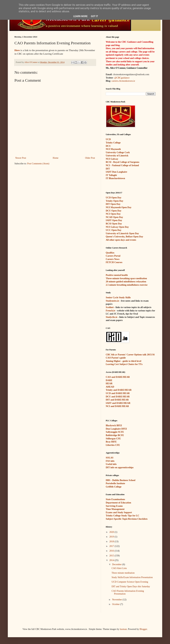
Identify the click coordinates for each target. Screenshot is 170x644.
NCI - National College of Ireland (122, 165)
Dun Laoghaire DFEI (116, 429)
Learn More (80, 16)
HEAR (109, 383)
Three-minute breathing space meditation (126, 278)
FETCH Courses (114, 262)
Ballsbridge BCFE (115, 435)
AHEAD (110, 387)
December (117, 564)
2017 (112, 546)
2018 (112, 542)
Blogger (143, 629)
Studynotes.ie (112, 301)
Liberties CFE (113, 445)
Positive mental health (117, 275)
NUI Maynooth (113, 149)
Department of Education (118, 503)
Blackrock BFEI (114, 425)
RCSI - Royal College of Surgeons (123, 162)
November (117, 600)
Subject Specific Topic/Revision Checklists (127, 519)
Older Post (90, 158)
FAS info (110, 461)
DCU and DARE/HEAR (118, 397)
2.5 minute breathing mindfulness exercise (127, 285)
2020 (112, 532)
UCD (108, 139)
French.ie (110, 311)
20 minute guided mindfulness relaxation (126, 282)
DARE (109, 380)
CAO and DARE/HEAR (118, 377)
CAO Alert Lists (119, 568)
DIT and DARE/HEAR (117, 400)
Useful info (111, 464)
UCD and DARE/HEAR (118, 393)
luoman (123, 629)
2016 (112, 551)
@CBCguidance (122, 78)
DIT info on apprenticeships (120, 467)
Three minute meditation (123, 573)
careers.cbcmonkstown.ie (123, 81)
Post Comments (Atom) (38, 164)
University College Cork (118, 152)
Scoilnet (110, 307)
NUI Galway (112, 159)
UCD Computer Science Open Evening (130, 582)
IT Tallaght (111, 175)
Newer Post (21, 158)
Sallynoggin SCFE (115, 432)
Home (56, 158)
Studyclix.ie (112, 317)
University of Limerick (117, 156)
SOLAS (110, 458)
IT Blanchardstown (115, 178)
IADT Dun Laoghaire (116, 172)
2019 (112, 537)
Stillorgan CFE (113, 439)
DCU (108, 146)
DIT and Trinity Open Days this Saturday (131, 586)
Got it (94, 16)
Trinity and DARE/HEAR (119, 390)
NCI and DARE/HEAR (117, 406)
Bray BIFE (111, 442)
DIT (108, 169)
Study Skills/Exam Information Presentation (132, 577)
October (116, 604)
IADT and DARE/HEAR (118, 403)
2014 (112, 560)
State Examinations (115, 499)
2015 (112, 556)
